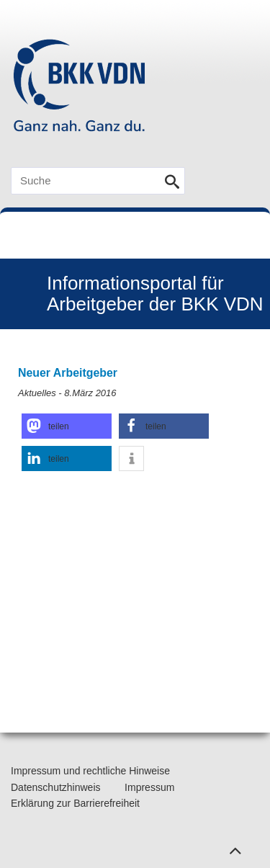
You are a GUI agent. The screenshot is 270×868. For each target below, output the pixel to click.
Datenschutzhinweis (56, 787)
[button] (67, 426)
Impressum (149, 787)
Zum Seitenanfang (233, 847)
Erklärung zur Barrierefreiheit (75, 803)
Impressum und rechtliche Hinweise (90, 771)
